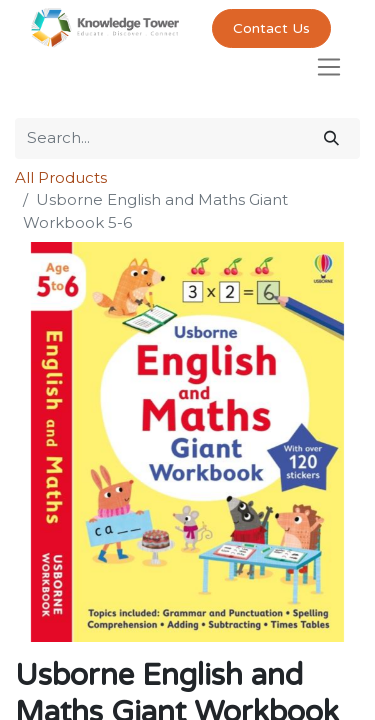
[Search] (331, 138)
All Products (61, 177)
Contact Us (271, 28)
